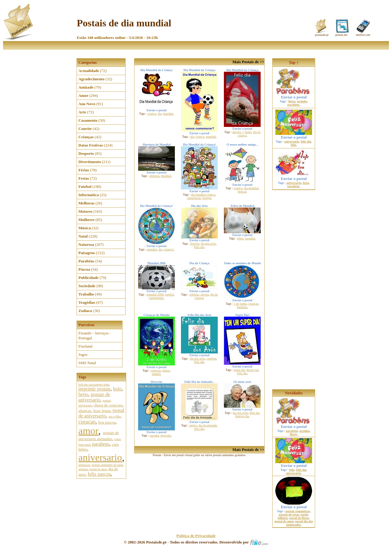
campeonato (156, 298)
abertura (155, 176)
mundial (168, 114)
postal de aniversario (101, 413)
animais (83, 469)
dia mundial (251, 188)
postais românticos (298, 511)
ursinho (302, 101)
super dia (239, 370)
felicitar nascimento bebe (94, 385)
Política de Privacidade (196, 536)
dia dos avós (208, 244)
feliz (293, 145)
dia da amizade (208, 425)
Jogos (83, 355)
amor (88, 431)
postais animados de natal (107, 465)
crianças (253, 304)
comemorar (194, 198)
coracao (87, 422)
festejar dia (242, 416)
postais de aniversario (94, 397)
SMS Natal (87, 363)
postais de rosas (289, 515)
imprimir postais (94, 389)
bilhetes (283, 518)
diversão (166, 435)
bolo (117, 389)
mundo (156, 374)
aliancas (85, 411)
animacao (84, 465)
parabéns (293, 105)
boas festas (102, 411)
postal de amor (284, 521)
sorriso (205, 294)
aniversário (292, 141)
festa (306, 183)
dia (160, 114)
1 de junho (240, 304)
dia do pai (252, 370)
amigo (193, 425)
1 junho (247, 132)
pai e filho (115, 416)
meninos (242, 307)
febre (240, 238)
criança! (168, 249)
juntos (166, 370)
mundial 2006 (155, 294)
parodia (154, 435)
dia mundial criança (203, 194)
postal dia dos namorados (300, 523)
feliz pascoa (99, 474)
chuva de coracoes (108, 405)
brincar (242, 191)
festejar (207, 198)
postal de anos (98, 469)
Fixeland (85, 346)
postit (304, 515)
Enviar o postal (294, 95)
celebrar (194, 294)
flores (292, 101)
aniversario (100, 457)
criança (152, 114)
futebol (169, 294)
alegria (237, 132)
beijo (83, 394)
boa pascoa (107, 422)
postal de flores (299, 518)
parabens (101, 444)
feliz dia (199, 247)
